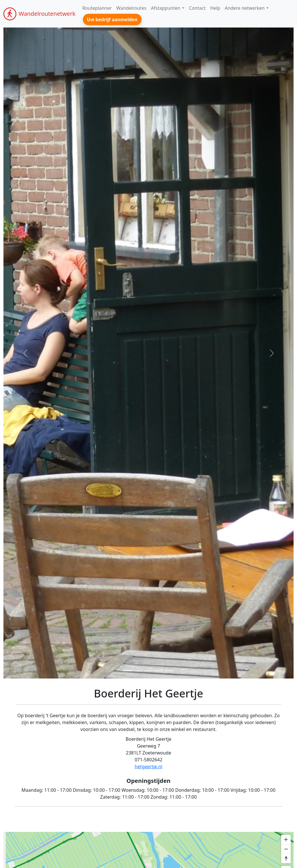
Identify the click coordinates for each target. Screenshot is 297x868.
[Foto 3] (148, 671)
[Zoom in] (286, 839)
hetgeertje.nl (148, 767)
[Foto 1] (128, 671)
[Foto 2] (138, 671)
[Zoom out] (286, 849)
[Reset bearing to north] (286, 858)
